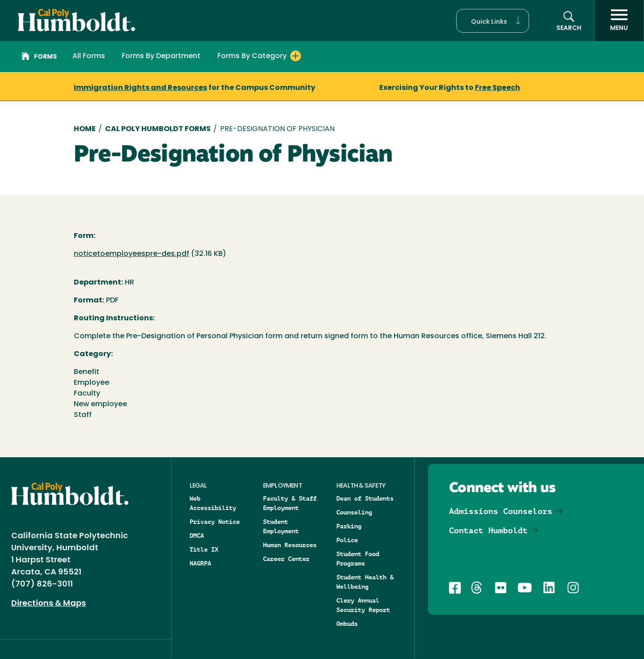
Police (347, 540)
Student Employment (281, 526)
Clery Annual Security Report (363, 605)
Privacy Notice (215, 522)
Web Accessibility (213, 503)
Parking (349, 526)
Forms (39, 57)
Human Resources (290, 545)
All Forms (89, 56)
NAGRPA (200, 563)
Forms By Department (161, 56)
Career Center (286, 559)
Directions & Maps (49, 604)
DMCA (197, 536)
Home (85, 129)
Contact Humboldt (488, 530)
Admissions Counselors (501, 511)
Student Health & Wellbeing (365, 582)
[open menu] (619, 21)
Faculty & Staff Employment (290, 503)
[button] (493, 21)
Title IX (204, 549)
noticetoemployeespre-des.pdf (131, 254)
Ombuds (347, 624)
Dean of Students (365, 498)
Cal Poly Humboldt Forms (158, 129)
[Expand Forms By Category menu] (296, 56)
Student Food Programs (358, 559)
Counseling (354, 512)
